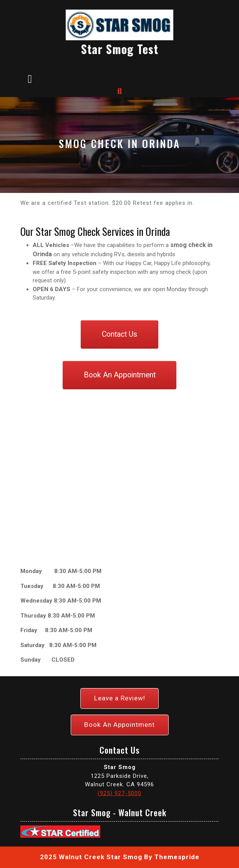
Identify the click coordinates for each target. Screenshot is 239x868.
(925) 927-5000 (119, 793)
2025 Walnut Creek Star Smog (91, 857)
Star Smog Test (120, 49)
